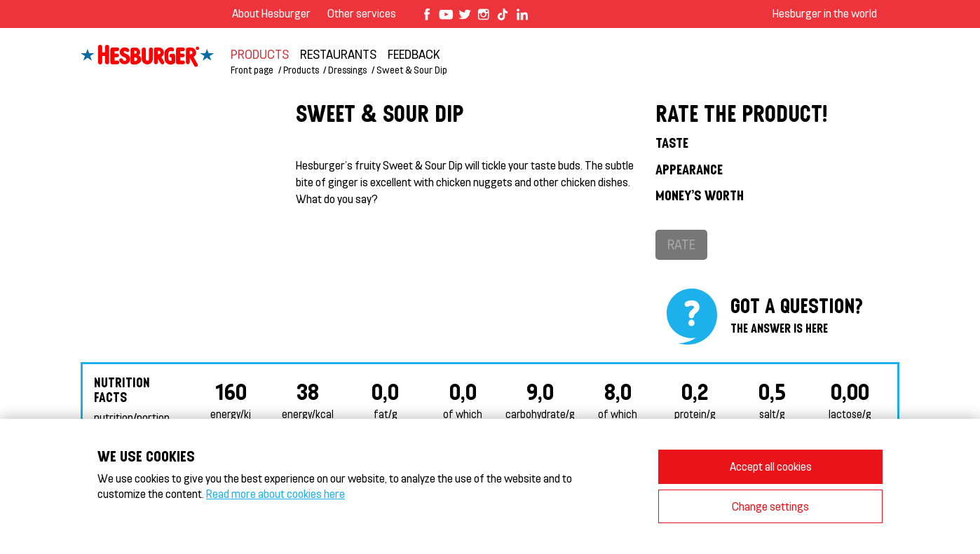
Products (260, 54)
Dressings (347, 70)
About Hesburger (271, 13)
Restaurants (338, 54)
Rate (681, 244)
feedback (414, 54)
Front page (252, 70)
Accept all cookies (771, 466)
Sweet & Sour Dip (412, 70)
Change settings (770, 506)
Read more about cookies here (275, 493)
